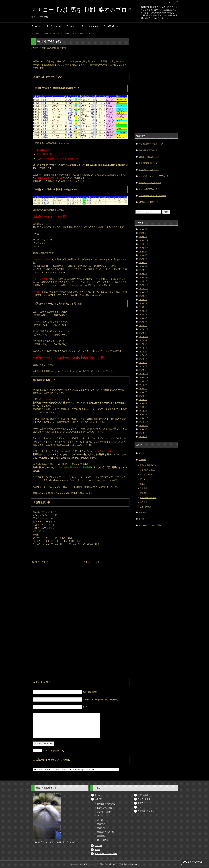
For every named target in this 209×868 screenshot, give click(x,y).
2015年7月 (143, 437)
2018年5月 (143, 311)
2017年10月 (143, 337)
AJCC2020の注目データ (149, 202)
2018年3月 (143, 318)
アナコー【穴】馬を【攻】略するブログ (82, 10)
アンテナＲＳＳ (91, 26)
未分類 (141, 519)
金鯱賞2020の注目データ (149, 157)
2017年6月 (143, 352)
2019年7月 (143, 259)
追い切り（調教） (147, 475)
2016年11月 (143, 377)
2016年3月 (143, 407)
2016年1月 (143, 414)
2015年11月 (143, 422)
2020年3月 (143, 229)
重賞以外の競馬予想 (148, 498)
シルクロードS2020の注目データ (152, 196)
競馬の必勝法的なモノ (149, 465)
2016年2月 (143, 411)
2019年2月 (143, 277)
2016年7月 (143, 392)
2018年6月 (143, 307)
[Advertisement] (54, 583)
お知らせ (142, 512)
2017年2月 (143, 366)
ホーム (38, 26)
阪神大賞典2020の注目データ (151, 150)
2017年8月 (143, 344)
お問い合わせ (113, 26)
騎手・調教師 (145, 507)
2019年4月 (143, 270)
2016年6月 (143, 396)
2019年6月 (143, 263)
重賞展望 (143, 488)
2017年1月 (143, 370)
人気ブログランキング (147, 811)
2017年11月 (143, 333)
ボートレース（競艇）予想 (150, 525)
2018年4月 (143, 314)
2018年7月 (143, 303)
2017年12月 (143, 329)
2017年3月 (143, 363)
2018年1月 (143, 326)
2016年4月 (143, 403)
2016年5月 (143, 400)
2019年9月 (143, 252)
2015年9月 (143, 429)
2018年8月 (143, 300)
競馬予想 (52, 48)
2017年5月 (143, 355)
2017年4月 (143, 359)
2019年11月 (143, 244)
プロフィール (55, 26)
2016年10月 (143, 381)
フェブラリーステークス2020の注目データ (156, 176)
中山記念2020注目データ (149, 170)
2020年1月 (143, 237)
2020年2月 (143, 233)
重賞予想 (61, 48)
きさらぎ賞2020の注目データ (151, 189)
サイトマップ (172, 2)
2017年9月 (143, 340)
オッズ (143, 484)
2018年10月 (143, 292)
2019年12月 (143, 240)
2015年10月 (143, 426)
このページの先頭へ (196, 862)
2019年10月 (143, 248)
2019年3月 (143, 274)
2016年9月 (143, 385)
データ (143, 479)
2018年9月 (143, 296)
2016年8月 (143, 389)
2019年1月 (143, 281)
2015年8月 (143, 433)
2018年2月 (143, 322)
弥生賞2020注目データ (148, 163)
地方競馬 (143, 502)
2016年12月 (143, 374)
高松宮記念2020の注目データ (151, 144)
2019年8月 (143, 255)
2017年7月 (143, 348)
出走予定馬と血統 (147, 470)
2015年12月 (143, 418)
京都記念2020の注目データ (150, 183)
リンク (73, 26)
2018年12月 (143, 285)
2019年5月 (143, 266)
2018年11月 (143, 289)
